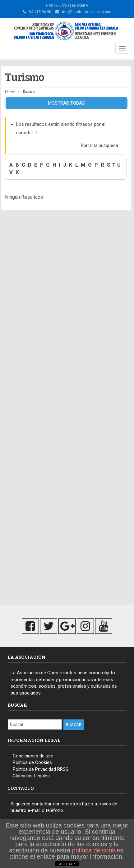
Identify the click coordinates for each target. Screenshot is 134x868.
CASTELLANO (58, 6)
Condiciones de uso (33, 756)
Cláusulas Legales (31, 776)
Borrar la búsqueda (99, 145)
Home (10, 92)
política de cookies (98, 850)
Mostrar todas (66, 103)
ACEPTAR (67, 864)
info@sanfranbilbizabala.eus (87, 12)
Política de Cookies (32, 762)
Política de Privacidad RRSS (41, 769)
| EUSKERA (79, 6)
